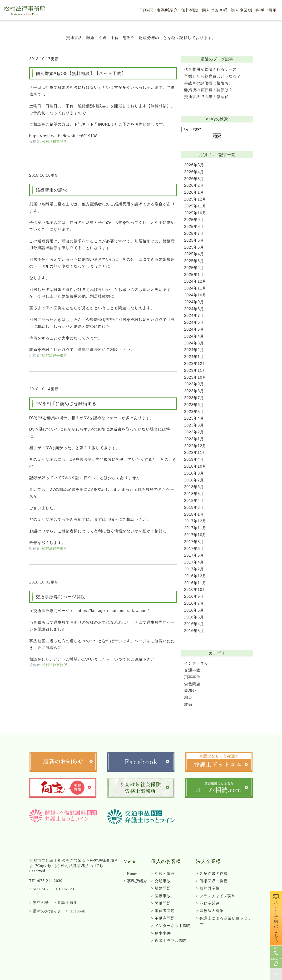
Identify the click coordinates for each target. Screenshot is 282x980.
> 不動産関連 (208, 903)
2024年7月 (194, 316)
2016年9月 (194, 596)
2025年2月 (194, 268)
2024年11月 (195, 288)
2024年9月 (194, 302)
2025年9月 (194, 220)
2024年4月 (194, 336)
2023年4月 (194, 418)
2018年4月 (194, 501)
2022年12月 (195, 446)
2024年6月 (194, 322)
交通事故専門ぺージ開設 (61, 597)
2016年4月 (194, 624)
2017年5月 (194, 555)
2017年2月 (194, 569)
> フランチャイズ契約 (216, 896)
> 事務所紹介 (135, 881)
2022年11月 (195, 453)
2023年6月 (194, 405)
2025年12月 (195, 199)
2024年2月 (194, 350)
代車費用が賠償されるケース (210, 69)
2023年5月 (194, 412)
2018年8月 (194, 473)
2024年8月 (194, 309)
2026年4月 (194, 172)
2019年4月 (194, 459)
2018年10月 (195, 466)
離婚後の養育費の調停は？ (208, 90)
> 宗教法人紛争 (210, 911)
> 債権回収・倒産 (212, 881)
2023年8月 (194, 391)
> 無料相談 (39, 903)
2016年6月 (194, 610)
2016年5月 (194, 617)
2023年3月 (194, 425)
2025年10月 (195, 213)
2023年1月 (194, 439)
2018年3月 (194, 507)
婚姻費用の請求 (52, 190)
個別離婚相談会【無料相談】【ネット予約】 (81, 73)
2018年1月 (194, 514)
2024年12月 (195, 281)
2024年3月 (194, 343)
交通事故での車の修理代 (206, 97)
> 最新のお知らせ (45, 911)
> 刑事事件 (161, 933)
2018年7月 (194, 480)
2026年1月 (194, 192)
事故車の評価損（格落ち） (208, 83)
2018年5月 (194, 494)
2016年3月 (194, 631)
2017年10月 (195, 535)
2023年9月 (194, 384)
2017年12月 (195, 521)
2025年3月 (194, 261)
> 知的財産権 (208, 888)
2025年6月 (194, 240)
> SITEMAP (40, 889)
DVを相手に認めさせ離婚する (66, 404)
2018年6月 (194, 487)
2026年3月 (194, 179)
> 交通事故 (161, 881)
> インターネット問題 (171, 926)
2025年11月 (195, 206)
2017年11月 (195, 528)
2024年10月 (195, 295)
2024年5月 (194, 329)
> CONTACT (67, 889)
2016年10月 (195, 590)
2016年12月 (195, 576)
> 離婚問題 (161, 888)
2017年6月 (194, 549)
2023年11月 (195, 370)
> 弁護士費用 (66, 903)
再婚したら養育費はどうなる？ (213, 76)
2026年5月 (194, 165)
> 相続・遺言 (163, 874)
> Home (130, 874)
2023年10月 (195, 377)
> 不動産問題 (163, 918)
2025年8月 (194, 227)
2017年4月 (194, 562)
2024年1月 (194, 357)
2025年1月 (194, 275)
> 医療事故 (161, 896)
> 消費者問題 (163, 911)
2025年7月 (194, 233)
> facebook (76, 911)
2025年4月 (194, 254)
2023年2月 (194, 432)
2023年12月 (195, 364)
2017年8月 (194, 542)
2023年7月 (194, 398)
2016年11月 (195, 583)
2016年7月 (194, 603)
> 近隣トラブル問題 (169, 941)
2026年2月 (194, 185)
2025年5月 (194, 247)
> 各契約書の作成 (212, 874)
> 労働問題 (161, 903)
